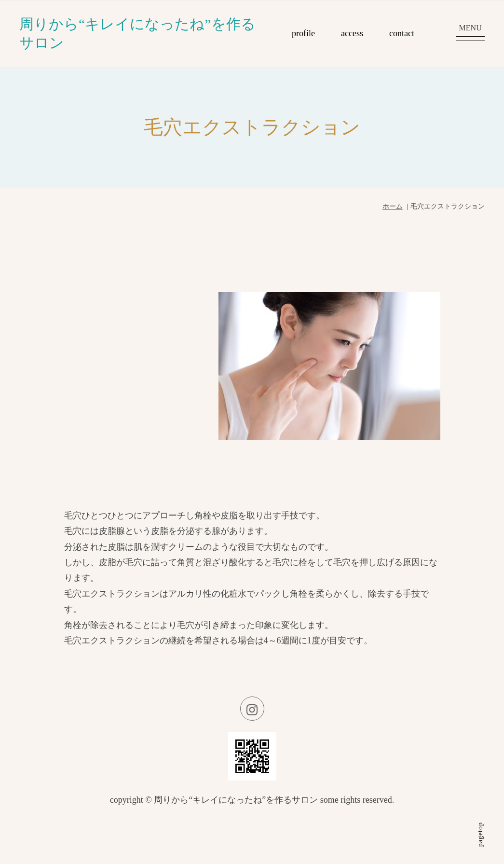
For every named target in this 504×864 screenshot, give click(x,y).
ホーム (393, 206)
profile (303, 33)
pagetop (480, 834)
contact (402, 33)
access (352, 33)
